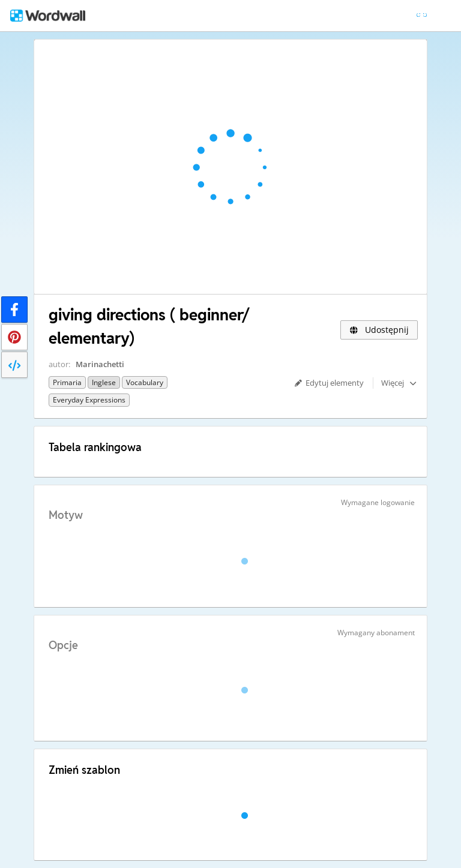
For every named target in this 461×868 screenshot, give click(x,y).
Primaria (67, 382)
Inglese (104, 382)
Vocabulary (145, 382)
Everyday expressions (89, 400)
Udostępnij (379, 330)
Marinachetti (100, 364)
